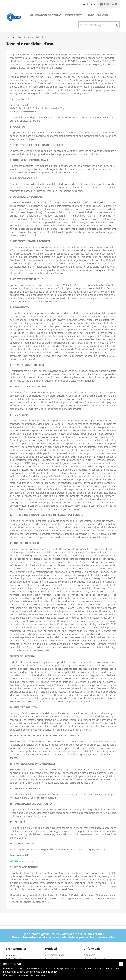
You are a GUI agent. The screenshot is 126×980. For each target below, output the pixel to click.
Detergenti (73, 15)
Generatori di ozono (46, 15)
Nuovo (103, 15)
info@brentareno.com (22, 861)
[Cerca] (99, 25)
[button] (121, 964)
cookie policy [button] (50, 972)
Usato (90, 15)
